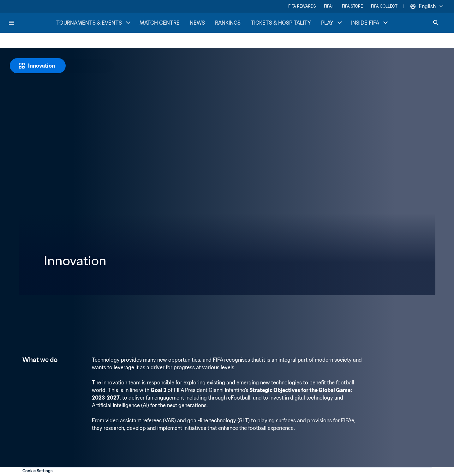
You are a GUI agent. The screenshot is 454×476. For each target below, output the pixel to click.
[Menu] (11, 23)
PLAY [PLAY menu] (332, 23)
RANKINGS (228, 23)
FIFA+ (329, 6)
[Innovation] (38, 66)
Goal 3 (158, 390)
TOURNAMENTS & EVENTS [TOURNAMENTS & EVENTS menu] (94, 23)
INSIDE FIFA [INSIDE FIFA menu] (370, 23)
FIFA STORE (352, 6)
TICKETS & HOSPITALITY (281, 23)
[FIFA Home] (32, 23)
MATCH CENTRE (160, 23)
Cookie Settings (38, 471)
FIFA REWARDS (302, 6)
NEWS (197, 23)
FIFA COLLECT (384, 6)
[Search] (436, 23)
